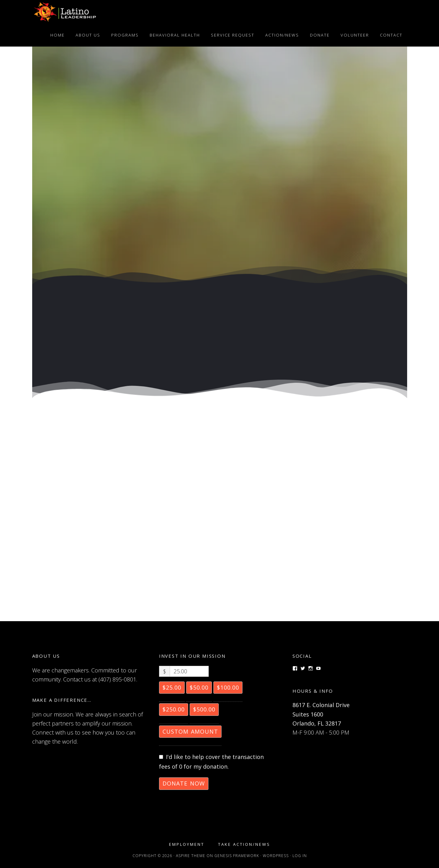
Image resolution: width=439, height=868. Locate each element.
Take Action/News (244, 844)
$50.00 (199, 687)
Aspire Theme (191, 856)
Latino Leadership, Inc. (88, 12)
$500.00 (204, 709)
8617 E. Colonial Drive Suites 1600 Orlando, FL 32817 (321, 714)
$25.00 (172, 687)
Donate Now (184, 783)
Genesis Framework (237, 856)
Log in (300, 856)
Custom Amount (190, 731)
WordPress (276, 856)
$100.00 (228, 687)
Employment (187, 844)
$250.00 (174, 709)
